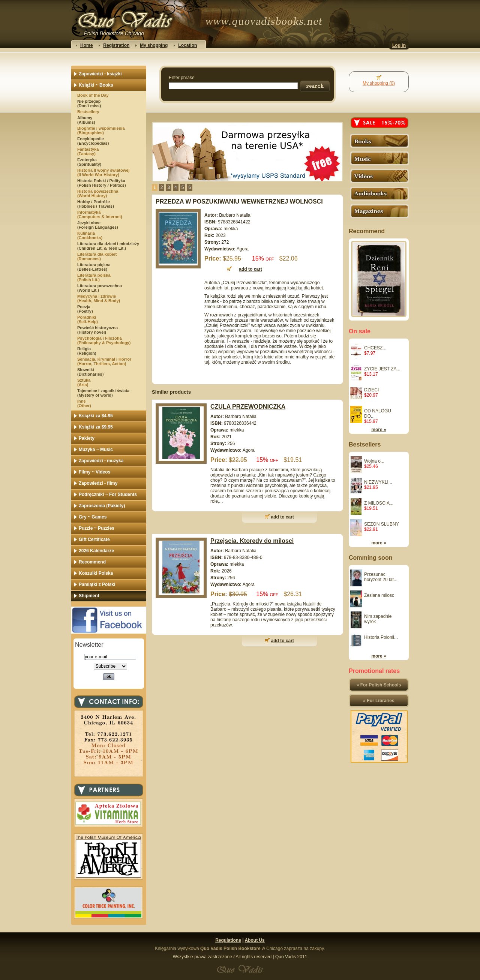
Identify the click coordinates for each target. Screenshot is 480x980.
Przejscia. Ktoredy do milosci (252, 541)
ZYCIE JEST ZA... (382, 369)
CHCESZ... (375, 348)
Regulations (228, 940)
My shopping (154, 45)
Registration (116, 45)
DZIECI (371, 390)
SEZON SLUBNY (382, 524)
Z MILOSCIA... (379, 503)
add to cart (283, 517)
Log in (399, 45)
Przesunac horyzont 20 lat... (381, 577)
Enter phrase (182, 78)
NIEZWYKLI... (378, 482)
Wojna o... (374, 461)
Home (86, 45)
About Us (254, 940)
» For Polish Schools (379, 685)
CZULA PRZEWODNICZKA (248, 407)
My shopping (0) (379, 83)
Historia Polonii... (381, 637)
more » (379, 430)
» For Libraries (379, 701)
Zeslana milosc (379, 595)
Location (187, 45)
